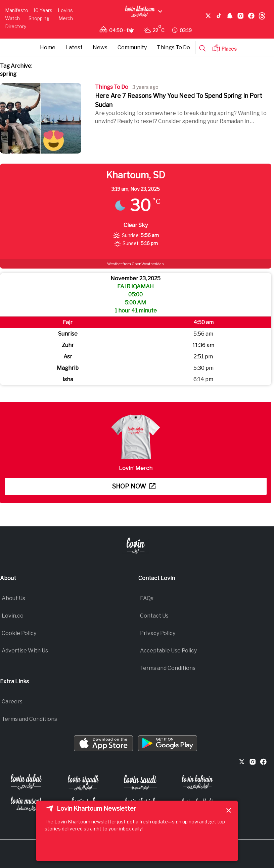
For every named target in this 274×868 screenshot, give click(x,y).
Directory (16, 26)
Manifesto (17, 10)
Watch (12, 18)
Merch (66, 18)
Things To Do (173, 47)
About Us (13, 598)
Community (132, 47)
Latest (74, 47)
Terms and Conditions (168, 668)
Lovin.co (13, 616)
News (100, 47)
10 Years (43, 10)
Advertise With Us (25, 651)
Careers (12, 702)
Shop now (134, 486)
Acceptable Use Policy (168, 651)
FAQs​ (147, 598)
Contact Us (154, 616)
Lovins (65, 10)
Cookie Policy (19, 633)
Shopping (39, 18)
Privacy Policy (158, 633)
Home (48, 47)
